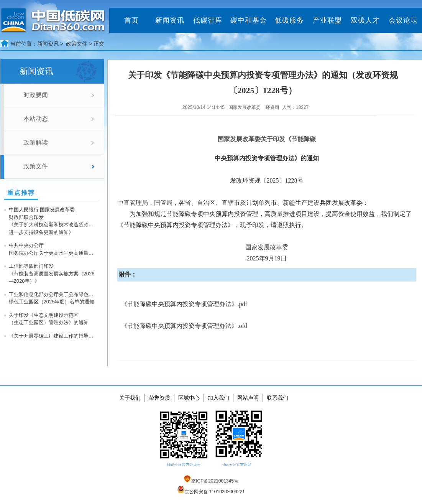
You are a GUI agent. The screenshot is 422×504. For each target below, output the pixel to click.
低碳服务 (289, 20)
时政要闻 (36, 95)
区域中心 (189, 398)
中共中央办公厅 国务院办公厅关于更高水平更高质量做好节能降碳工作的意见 (53, 249)
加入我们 (218, 398)
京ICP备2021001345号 (211, 481)
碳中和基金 (249, 20)
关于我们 (130, 398)
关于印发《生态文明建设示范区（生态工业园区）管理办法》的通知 (49, 319)
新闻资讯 (170, 20)
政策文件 (77, 44)
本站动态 (36, 119)
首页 (131, 20)
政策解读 (36, 142)
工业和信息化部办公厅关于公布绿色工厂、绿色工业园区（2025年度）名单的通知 (53, 298)
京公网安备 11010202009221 (211, 492)
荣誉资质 (159, 398)
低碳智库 (208, 20)
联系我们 (278, 398)
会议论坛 (403, 20)
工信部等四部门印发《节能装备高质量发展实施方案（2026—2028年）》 (52, 273)
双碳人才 (365, 20)
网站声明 (248, 398)
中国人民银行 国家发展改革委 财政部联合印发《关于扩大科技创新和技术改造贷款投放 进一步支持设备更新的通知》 (53, 221)
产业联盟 (327, 20)
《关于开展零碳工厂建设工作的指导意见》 (53, 336)
